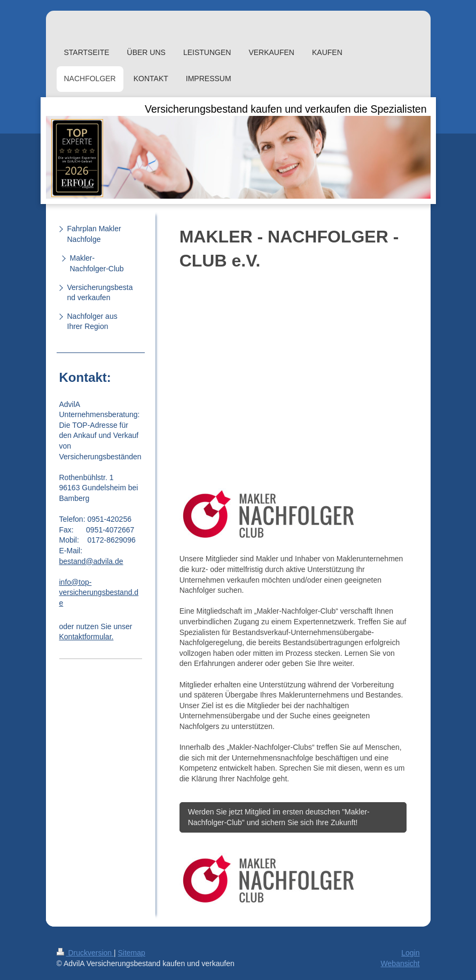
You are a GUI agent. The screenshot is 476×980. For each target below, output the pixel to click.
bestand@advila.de (91, 561)
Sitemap (132, 953)
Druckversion (85, 953)
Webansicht (400, 963)
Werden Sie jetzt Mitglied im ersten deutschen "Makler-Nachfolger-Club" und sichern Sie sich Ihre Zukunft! (279, 817)
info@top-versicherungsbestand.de (99, 593)
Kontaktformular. (87, 637)
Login (410, 953)
